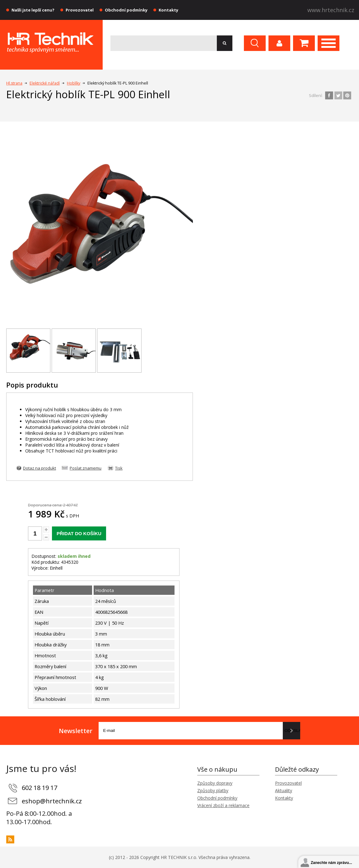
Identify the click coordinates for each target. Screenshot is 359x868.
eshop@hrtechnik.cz (52, 801)
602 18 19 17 (40, 788)
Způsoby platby (213, 790)
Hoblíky (74, 83)
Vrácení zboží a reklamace (223, 805)
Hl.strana (14, 83)
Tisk (119, 468)
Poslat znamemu (86, 468)
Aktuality (284, 790)
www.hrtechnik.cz (331, 10)
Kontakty (168, 10)
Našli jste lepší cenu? (33, 10)
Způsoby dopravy (215, 783)
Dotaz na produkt (40, 468)
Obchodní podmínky (126, 10)
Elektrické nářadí (45, 83)
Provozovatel (80, 10)
